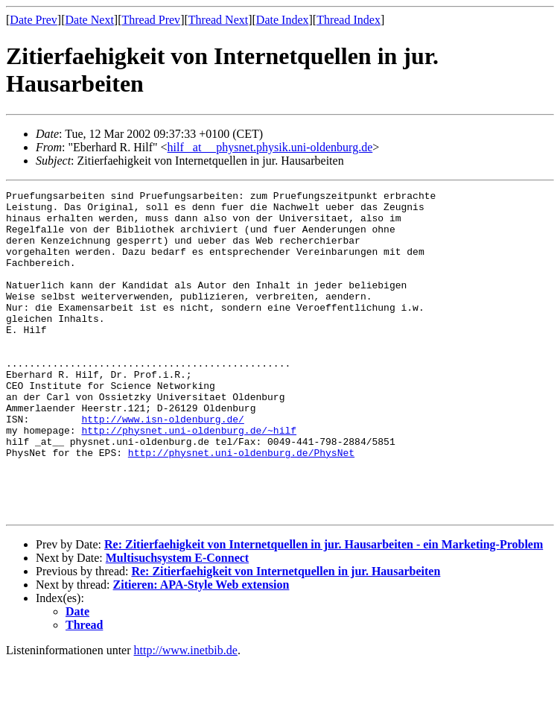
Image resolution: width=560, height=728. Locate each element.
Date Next (90, 20)
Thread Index (349, 20)
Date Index (283, 20)
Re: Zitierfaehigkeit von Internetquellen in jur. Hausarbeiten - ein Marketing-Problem (324, 609)
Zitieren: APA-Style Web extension (201, 649)
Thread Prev (151, 20)
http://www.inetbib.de (186, 715)
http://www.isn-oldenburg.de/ (162, 466)
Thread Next (218, 20)
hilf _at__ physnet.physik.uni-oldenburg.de (270, 147)
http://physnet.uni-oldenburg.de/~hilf (189, 479)
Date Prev (34, 20)
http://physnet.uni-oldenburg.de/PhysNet (241, 506)
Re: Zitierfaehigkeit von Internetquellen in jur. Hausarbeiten (286, 636)
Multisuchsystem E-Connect (177, 623)
